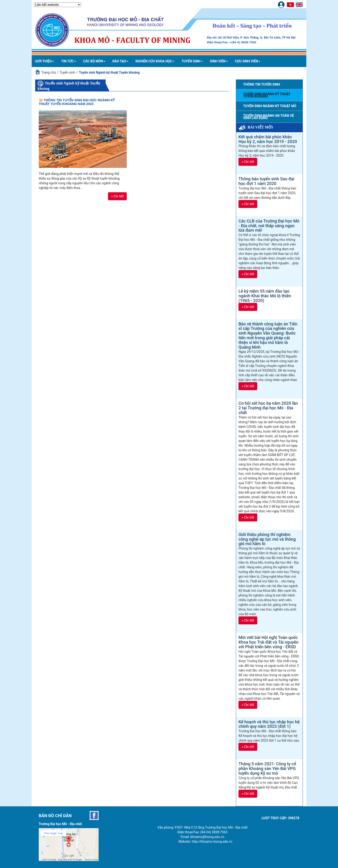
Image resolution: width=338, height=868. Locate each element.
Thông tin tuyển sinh (262, 84)
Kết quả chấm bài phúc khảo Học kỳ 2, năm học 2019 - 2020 (268, 139)
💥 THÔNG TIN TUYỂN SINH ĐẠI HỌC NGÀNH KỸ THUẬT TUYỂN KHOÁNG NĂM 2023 (77, 102)
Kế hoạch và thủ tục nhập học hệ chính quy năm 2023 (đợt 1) (269, 724)
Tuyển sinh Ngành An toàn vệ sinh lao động (269, 117)
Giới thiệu (45, 61)
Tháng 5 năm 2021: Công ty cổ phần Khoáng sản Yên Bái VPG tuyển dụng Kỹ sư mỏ (267, 768)
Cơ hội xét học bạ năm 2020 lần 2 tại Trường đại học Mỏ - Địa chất (268, 408)
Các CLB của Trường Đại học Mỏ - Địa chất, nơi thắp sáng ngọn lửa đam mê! (269, 226)
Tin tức (69, 61)
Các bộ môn (94, 61)
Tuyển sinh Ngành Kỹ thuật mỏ (270, 106)
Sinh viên (219, 61)
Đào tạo (120, 61)
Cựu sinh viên (248, 61)
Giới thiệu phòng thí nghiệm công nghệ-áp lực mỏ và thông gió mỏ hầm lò (267, 539)
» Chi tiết (117, 196)
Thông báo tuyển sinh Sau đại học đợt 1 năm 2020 (266, 181)
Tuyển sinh (192, 61)
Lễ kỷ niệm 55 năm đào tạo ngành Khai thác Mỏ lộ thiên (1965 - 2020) (265, 296)
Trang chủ (49, 72)
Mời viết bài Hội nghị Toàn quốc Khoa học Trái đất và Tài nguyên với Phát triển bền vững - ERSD (269, 642)
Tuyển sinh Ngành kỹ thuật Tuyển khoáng (267, 95)
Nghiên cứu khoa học (155, 61)
